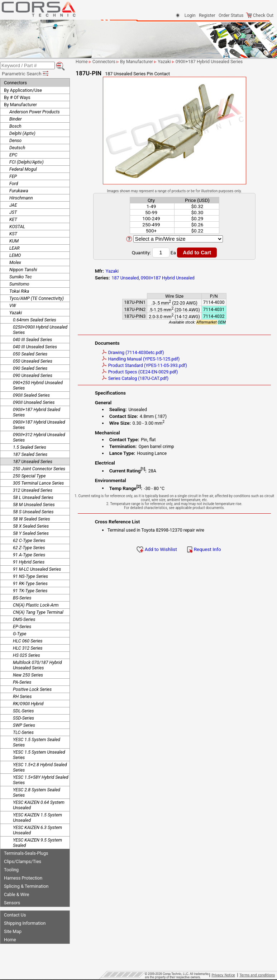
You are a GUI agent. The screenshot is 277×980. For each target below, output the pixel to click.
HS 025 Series (27, 655)
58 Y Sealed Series (31, 533)
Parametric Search (26, 74)
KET (13, 219)
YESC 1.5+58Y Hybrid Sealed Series (41, 780)
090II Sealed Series (31, 395)
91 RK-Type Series (30, 583)
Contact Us (15, 915)
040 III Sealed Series (32, 340)
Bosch (15, 126)
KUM (14, 241)
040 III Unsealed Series (35, 347)
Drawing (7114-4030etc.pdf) (133, 352)
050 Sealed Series (30, 354)
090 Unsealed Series (33, 375)
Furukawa (19, 191)
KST (13, 234)
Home (10, 940)
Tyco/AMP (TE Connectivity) (37, 298)
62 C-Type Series (29, 540)
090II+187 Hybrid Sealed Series (37, 412)
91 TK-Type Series (30, 591)
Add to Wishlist (157, 549)
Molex (15, 262)
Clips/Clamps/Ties (23, 861)
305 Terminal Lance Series (38, 483)
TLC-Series (23, 732)
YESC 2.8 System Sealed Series (37, 792)
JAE (13, 205)
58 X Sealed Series (31, 526)
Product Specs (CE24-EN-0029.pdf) (140, 372)
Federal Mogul (23, 169)
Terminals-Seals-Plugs (26, 853)
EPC (13, 155)
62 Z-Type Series (29, 548)
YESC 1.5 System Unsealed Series (39, 755)
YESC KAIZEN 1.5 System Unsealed (37, 818)
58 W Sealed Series (31, 519)
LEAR (15, 248)
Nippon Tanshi (23, 270)
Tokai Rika (19, 291)
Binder (16, 119)
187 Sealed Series (30, 454)
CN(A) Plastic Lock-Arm (36, 605)
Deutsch (17, 148)
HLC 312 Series (28, 648)
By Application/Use (23, 90)
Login (190, 15)
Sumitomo (19, 284)
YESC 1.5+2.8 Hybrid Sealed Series (40, 767)
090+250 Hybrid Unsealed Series (38, 385)
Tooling (11, 870)
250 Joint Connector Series (39, 469)
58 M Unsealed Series (34, 505)
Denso (15, 140)
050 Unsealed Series (33, 361)
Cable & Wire (16, 894)
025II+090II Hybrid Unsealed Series (40, 330)
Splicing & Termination (26, 886)
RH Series (22, 696)
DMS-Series (24, 619)
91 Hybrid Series (29, 562)
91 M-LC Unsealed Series (37, 569)
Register (207, 15)
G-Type (20, 634)
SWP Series (24, 725)
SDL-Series (23, 711)
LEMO (15, 255)
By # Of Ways (17, 97)
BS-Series (22, 598)
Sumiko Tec (21, 277)
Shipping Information (25, 923)
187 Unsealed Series (33, 461)
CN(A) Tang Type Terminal (38, 612)
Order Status (231, 15)
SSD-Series (23, 718)
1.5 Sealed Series (30, 447)
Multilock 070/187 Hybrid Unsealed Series (37, 665)
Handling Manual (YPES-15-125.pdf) (141, 359)
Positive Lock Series (32, 689)
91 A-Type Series (29, 555)
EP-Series (22, 626)
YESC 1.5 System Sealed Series (37, 742)
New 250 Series (28, 675)
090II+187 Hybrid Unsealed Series (39, 425)
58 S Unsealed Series (33, 512)
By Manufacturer (20, 105)
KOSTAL (17, 227)
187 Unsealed (125, 278)
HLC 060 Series (28, 641)
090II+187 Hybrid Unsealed (168, 278)
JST (13, 212)
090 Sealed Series (30, 368)
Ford (14, 183)
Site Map (13, 931)
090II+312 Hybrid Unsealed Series (39, 437)
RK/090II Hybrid (28, 704)
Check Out (260, 15)
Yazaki (16, 313)
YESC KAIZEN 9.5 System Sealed (37, 843)
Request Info (204, 549)
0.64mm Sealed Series (35, 320)
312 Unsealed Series (33, 490)
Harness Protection (23, 878)
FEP (13, 176)
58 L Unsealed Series (33, 497)
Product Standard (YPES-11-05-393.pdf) (145, 365)
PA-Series (22, 682)
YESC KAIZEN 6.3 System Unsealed (37, 830)
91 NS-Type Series (30, 576)
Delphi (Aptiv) (22, 133)
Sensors (12, 903)
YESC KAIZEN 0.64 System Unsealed (39, 805)
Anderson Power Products (35, 112)
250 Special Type (29, 476)
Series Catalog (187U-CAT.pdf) (135, 378)
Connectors (15, 83)
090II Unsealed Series (34, 402)
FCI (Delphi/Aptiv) (27, 162)
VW (13, 305)
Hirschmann (21, 198)
